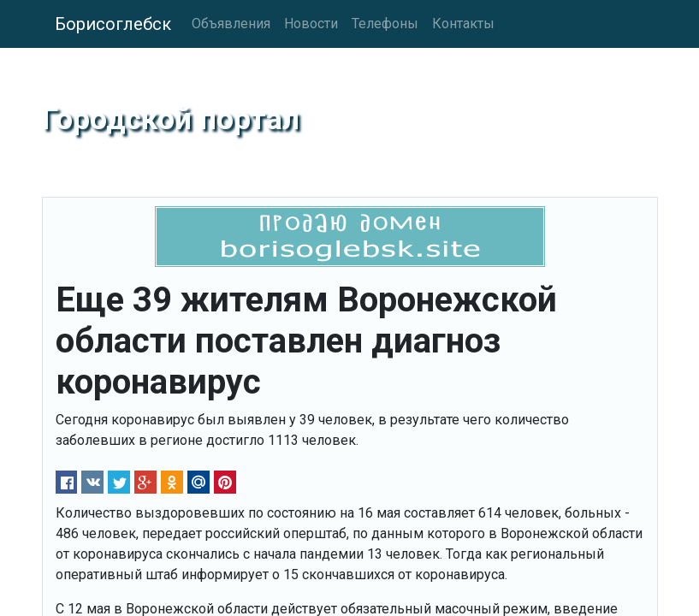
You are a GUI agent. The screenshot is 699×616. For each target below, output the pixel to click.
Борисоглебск (113, 24)
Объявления (231, 24)
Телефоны (385, 24)
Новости (311, 24)
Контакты (463, 24)
